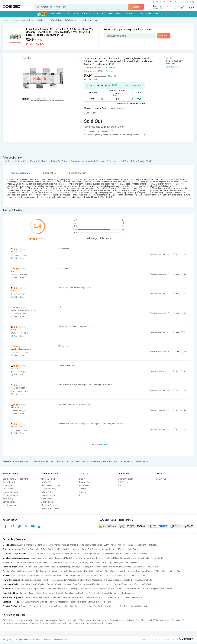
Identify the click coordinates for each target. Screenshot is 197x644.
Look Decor (89, 67)
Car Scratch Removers (134, 589)
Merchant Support (126, 479)
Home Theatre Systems (50, 554)
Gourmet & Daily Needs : (14, 597)
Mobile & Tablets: (10, 545)
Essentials (129, 14)
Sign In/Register (10, 482)
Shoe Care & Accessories (134, 576)
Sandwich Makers (118, 620)
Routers (33, 549)
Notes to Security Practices (40, 640)
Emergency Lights (42, 562)
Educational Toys (35, 593)
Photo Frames (46, 623)
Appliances (102, 14)
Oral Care (109, 606)
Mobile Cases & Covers (75, 558)
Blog (81, 495)
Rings (124, 584)
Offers (140, 14)
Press (120, 485)
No (185, 255)
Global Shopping (153, 14)
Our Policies (8, 485)
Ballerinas (104, 576)
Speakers (144, 554)
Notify (164, 36)
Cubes (105, 593)
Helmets (56, 589)
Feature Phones (53, 545)
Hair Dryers (28, 562)
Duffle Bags (24, 580)
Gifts (140, 597)
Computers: (8, 549)
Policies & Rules (48, 492)
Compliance (58, 640)
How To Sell (46, 482)
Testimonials (47, 499)
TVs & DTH (34, 554)
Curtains (136, 567)
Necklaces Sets (70, 584)
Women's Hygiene (146, 606)
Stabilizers (8, 623)
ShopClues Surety (10, 495)
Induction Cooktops (104, 562)
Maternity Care (115, 593)
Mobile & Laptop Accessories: (16, 558)
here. (147, 461)
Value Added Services (127, 545)
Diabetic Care (86, 602)
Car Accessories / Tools (87, 589)
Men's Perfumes (58, 606)
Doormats (127, 567)
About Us (84, 474)
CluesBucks (8, 489)
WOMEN (75, 14)
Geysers (133, 562)
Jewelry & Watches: (11, 584)
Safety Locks (147, 580)
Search (136, 7)
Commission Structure (51, 485)
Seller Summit (47, 502)
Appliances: (8, 562)
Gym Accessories (61, 602)
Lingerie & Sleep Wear (172, 571)
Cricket (96, 602)
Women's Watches (55, 584)
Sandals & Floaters (65, 576)
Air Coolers (50, 620)
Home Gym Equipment (29, 602)
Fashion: (7, 571)
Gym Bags (108, 580)
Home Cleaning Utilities (112, 567)
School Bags (134, 580)
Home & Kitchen (88, 14)
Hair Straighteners (87, 562)
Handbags (141, 571)
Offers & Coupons (10, 620)
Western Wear (103, 571)
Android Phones (25, 545)
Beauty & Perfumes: (11, 606)
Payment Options (10, 492)
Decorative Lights (73, 623)
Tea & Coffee (98, 597)
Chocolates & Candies (114, 597)
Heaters (17, 623)
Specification (49, 173)
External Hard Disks (105, 558)
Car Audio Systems (30, 623)
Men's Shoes (59, 623)
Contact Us (168, 2)
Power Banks (48, 558)
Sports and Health (11, 602)
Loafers (113, 576)
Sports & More (116, 14)
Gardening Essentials (150, 567)
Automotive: (8, 589)
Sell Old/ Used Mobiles (147, 545)
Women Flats (93, 576)
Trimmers (18, 562)
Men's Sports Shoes (21, 576)
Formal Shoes (80, 576)
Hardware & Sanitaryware (40, 567)
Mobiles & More (56, 14)
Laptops (17, 549)
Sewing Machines (121, 562)
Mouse (117, 558)
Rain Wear (86, 623)
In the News (84, 485)
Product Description (20, 173)
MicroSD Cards (156, 558)
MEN (68, 14)
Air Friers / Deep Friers (136, 620)
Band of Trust (85, 482)
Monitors (62, 549)
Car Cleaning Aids (44, 589)
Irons (149, 620)
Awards (83, 489)
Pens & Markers (84, 597)
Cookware (84, 567)
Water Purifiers (57, 562)
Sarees (150, 571)
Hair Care (70, 606)
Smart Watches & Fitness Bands (135, 558)
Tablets (99, 545)
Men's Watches (39, 584)
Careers (83, 492)
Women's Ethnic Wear (50, 571)
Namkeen (62, 597)
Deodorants (45, 606)
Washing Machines (106, 554)
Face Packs (98, 606)
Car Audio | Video (153, 589)
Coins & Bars (26, 584)
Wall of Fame (70, 640)
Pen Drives (90, 558)
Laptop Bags (36, 580)
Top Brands (107, 623)
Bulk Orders (123, 482)
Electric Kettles (71, 562)
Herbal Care (119, 606)
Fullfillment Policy (48, 489)
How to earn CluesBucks (135, 85)
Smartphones (39, 545)
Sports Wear (90, 571)
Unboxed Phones (69, 545)
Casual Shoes (50, 576)
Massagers (74, 602)
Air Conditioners (123, 554)
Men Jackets (165, 620)
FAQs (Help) (8, 499)
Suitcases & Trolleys (76, 580)
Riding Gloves (104, 589)
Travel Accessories (94, 580)
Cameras (135, 554)
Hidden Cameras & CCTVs (73, 554)
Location (156, 8)
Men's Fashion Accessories (72, 571)
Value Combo (131, 606)
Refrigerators (91, 554)
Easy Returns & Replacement (15, 479)
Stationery (72, 597)
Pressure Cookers (101, 620)
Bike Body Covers (68, 589)
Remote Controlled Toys (67, 593)
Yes (178, 255)
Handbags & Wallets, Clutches (123, 571)
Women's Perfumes (84, 606)
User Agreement (10, 505)
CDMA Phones (110, 545)
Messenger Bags (121, 580)
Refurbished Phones (86, 545)
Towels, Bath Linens (60, 567)
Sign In (191, 7)
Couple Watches (26, 620)
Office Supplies (31, 597)
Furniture (74, 567)
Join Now (121, 108)
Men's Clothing (34, 571)
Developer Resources (50, 508)
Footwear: (7, 576)
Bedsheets (23, 567)
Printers (25, 549)
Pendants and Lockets (103, 584)
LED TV (155, 620)
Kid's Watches (148, 584)
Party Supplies (95, 593)
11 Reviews (108, 71)
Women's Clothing (19, 571)
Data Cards (133, 549)
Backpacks (59, 558)
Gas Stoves (39, 620)
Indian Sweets (131, 597)
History (82, 479)
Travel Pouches (49, 580)
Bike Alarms (166, 589)
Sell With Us (157, 2)
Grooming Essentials (29, 606)
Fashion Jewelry (85, 584)
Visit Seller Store (172, 67)
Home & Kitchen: (10, 567)
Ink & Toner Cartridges (48, 549)
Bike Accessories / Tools (24, 589)
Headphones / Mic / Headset (80, 620)
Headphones (35, 558)
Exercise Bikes (46, 602)
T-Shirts (158, 571)
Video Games (73, 549)
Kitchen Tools (95, 567)
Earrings (117, 584)
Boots (120, 576)
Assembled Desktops (118, 549)
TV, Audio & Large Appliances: (16, 554)
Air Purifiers (61, 620)
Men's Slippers (37, 576)
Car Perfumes (117, 589)
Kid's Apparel (129, 593)
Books (54, 597)
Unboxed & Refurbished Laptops (94, 549)
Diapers (23, 593)
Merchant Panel (48, 479)
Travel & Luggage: (11, 580)
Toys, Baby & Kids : (11, 593)
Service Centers (10, 502)
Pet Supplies (44, 597)
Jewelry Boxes (134, 584)
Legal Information (78, 173)
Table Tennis (106, 602)
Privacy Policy (8, 640)
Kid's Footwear (50, 593)
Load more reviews (99, 444)
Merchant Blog (47, 505)
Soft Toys (83, 593)
